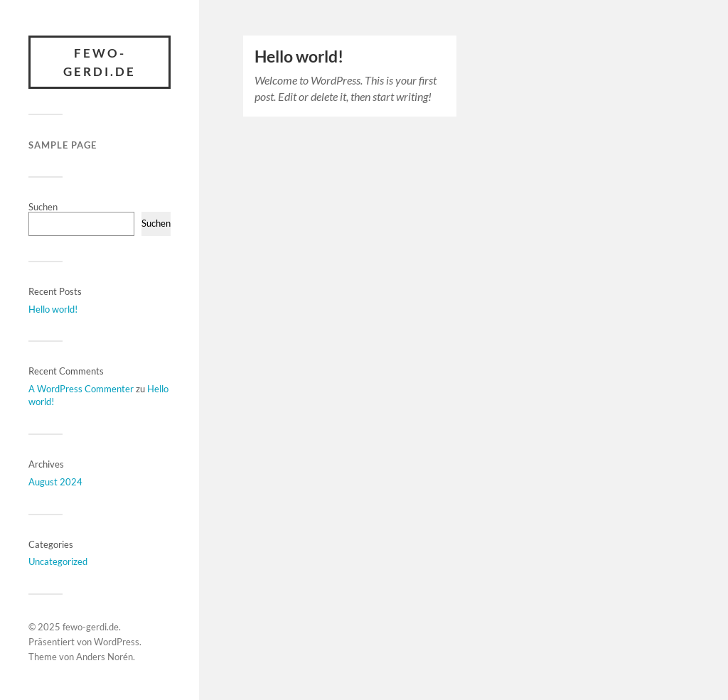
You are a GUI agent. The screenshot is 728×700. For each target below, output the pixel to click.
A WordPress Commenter (81, 389)
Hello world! (53, 309)
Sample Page (63, 145)
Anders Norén (105, 657)
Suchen (43, 207)
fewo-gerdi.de (100, 62)
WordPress (117, 642)
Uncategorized (58, 561)
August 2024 (55, 482)
